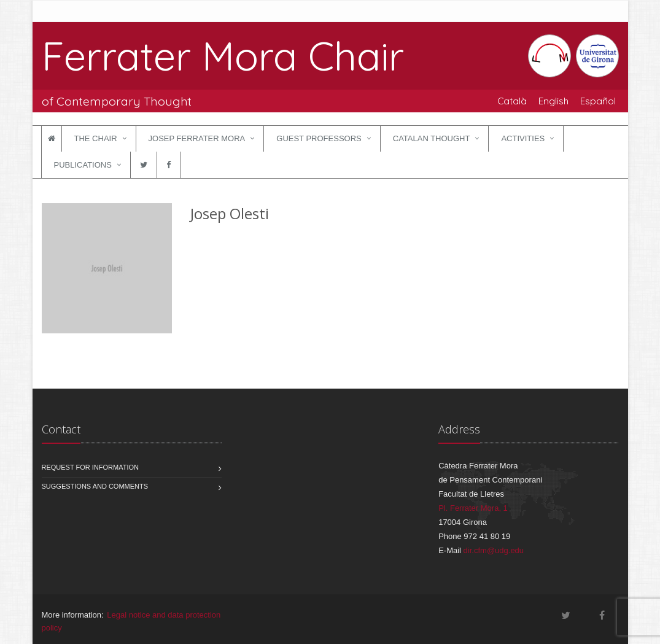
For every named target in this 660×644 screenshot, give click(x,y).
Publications (83, 165)
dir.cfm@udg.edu (494, 550)
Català (512, 101)
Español (598, 101)
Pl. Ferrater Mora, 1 (473, 508)
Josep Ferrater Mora (197, 138)
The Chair (96, 138)
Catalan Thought (432, 138)
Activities (523, 138)
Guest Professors (319, 138)
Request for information (91, 467)
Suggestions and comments (95, 486)
